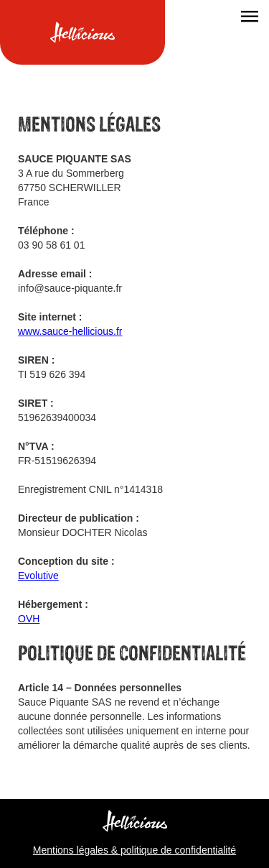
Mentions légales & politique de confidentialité (134, 850)
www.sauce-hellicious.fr (70, 331)
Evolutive (38, 576)
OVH (29, 619)
